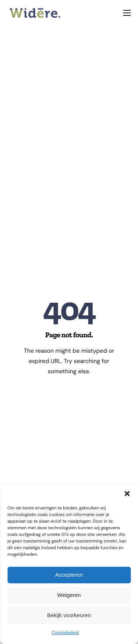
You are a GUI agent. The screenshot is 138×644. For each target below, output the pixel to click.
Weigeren (69, 595)
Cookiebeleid (65, 633)
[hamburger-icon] (127, 13)
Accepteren (69, 575)
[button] (127, 494)
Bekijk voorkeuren (69, 615)
